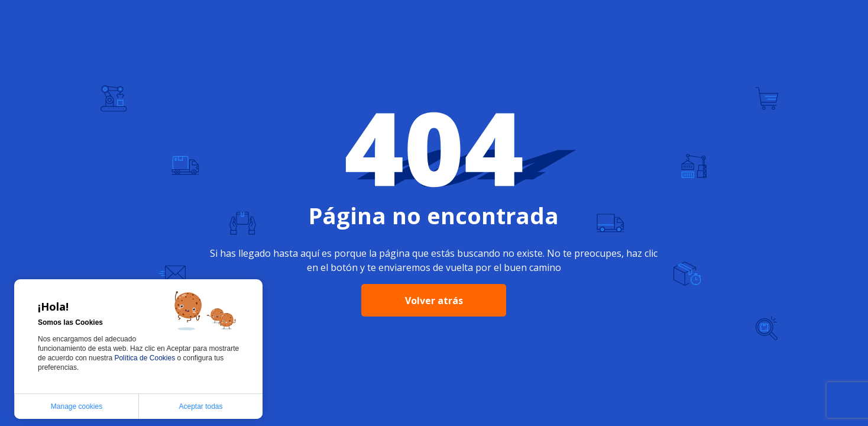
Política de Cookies (145, 358)
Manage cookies (77, 406)
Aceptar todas (200, 406)
